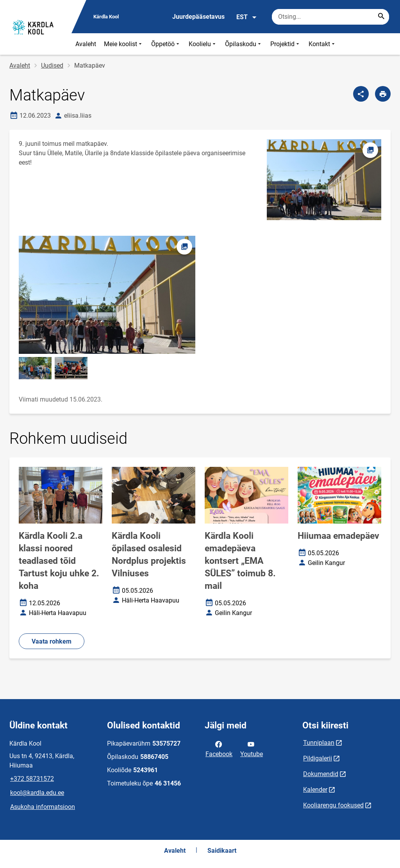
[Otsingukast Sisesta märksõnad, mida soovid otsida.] (330, 17)
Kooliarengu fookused (333, 805)
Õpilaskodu (244, 44)
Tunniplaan (319, 743)
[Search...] (381, 17)
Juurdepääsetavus (198, 17)
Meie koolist (124, 44)
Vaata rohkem (52, 641)
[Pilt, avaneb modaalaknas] (107, 295)
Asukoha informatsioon (43, 807)
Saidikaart (222, 851)
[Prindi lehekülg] (383, 94)
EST (247, 17)
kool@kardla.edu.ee (37, 793)
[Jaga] (361, 94)
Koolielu (203, 44)
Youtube (252, 748)
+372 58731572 (32, 779)
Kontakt (322, 44)
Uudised (52, 65)
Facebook (219, 748)
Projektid (286, 44)
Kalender (315, 790)
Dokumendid (321, 774)
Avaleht (86, 44)
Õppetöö (166, 44)
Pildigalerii (318, 758)
